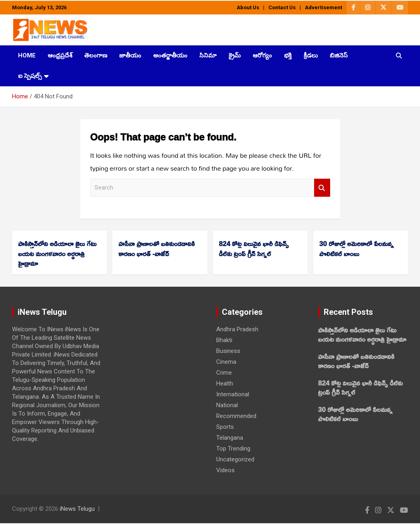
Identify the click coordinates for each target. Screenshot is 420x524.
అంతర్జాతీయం (170, 55)
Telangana (230, 438)
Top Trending (233, 449)
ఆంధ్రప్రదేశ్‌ (60, 55)
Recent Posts (348, 312)
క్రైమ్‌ (235, 55)
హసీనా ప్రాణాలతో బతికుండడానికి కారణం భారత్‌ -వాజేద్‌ (156, 249)
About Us (248, 7)
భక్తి (288, 55)
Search (322, 188)
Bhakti (224, 340)
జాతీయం (130, 55)
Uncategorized (235, 459)
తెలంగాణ (96, 55)
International (233, 394)
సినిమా (208, 55)
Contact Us (282, 7)
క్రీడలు (311, 55)
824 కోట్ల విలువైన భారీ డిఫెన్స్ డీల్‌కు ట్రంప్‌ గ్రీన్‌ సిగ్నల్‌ (254, 249)
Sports (225, 427)
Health (225, 383)
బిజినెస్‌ (339, 55)
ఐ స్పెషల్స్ (30, 76)
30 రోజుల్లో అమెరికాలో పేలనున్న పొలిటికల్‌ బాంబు (357, 249)
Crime (224, 373)
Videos (225, 470)
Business (228, 351)
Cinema (226, 362)
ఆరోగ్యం (262, 55)
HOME (27, 55)
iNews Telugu (77, 509)
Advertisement (324, 7)
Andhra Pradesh (237, 329)
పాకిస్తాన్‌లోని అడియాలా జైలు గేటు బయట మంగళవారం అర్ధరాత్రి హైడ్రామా (57, 253)
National (227, 405)
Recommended (236, 416)
